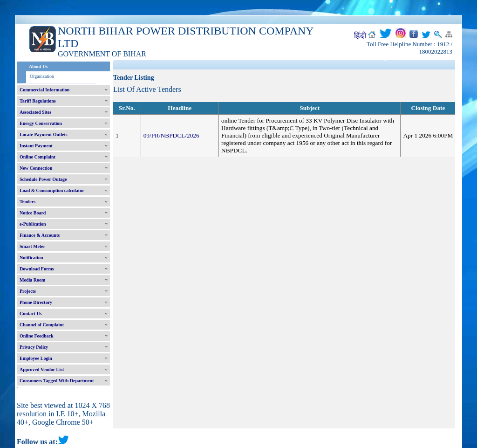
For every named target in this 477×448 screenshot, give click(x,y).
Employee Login (36, 358)
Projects (28, 291)
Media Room (32, 280)
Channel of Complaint (42, 325)
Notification (31, 258)
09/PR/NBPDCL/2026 (171, 135)
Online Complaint (37, 157)
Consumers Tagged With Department (57, 381)
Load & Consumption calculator (52, 190)
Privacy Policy (34, 347)
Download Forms (37, 269)
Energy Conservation (41, 123)
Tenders (27, 202)
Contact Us (31, 314)
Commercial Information (44, 90)
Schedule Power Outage (43, 179)
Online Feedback (37, 336)
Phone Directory (36, 302)
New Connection (36, 168)
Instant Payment (36, 146)
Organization (42, 76)
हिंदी (360, 36)
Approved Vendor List (42, 369)
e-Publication (33, 224)
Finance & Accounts (40, 235)
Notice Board (33, 213)
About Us (38, 66)
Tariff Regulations (38, 101)
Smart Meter (32, 246)
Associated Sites (35, 112)
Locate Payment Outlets (44, 134)
